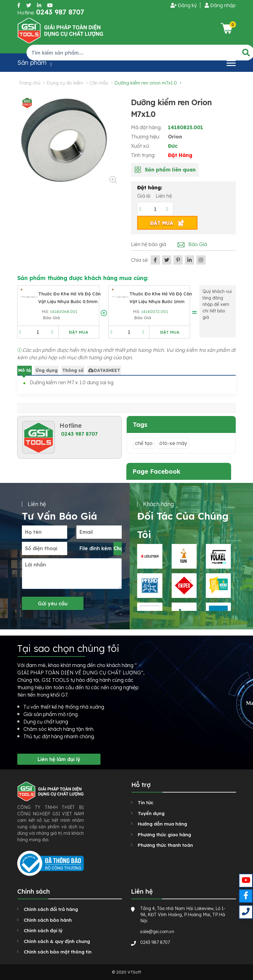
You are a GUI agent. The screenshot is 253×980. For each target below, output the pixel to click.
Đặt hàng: (150, 187)
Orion (175, 137)
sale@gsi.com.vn (157, 932)
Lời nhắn (35, 565)
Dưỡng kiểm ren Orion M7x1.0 (146, 83)
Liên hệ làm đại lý (59, 759)
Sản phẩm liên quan (170, 170)
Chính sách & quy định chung (57, 941)
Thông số (73, 370)
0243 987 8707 (79, 434)
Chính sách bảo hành (48, 920)
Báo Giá (198, 244)
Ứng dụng (47, 370)
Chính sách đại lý (43, 931)
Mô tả (24, 370)
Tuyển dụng (151, 813)
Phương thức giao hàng (164, 835)
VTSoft (134, 972)
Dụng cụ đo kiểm (65, 83)
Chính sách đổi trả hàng (51, 909)
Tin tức (146, 803)
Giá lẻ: (145, 196)
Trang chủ (30, 83)
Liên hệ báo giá (149, 244)
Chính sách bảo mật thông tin (58, 952)
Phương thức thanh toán (165, 845)
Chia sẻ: (140, 260)
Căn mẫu (99, 83)
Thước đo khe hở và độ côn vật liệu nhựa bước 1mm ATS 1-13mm (161, 302)
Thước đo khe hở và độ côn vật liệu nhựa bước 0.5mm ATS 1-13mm (69, 302)
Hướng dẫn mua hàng (162, 824)
